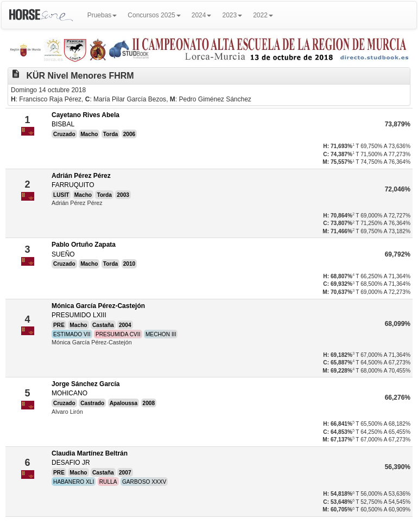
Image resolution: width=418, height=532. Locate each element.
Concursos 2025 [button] (154, 15)
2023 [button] (232, 15)
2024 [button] (202, 15)
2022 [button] (263, 15)
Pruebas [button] (102, 15)
